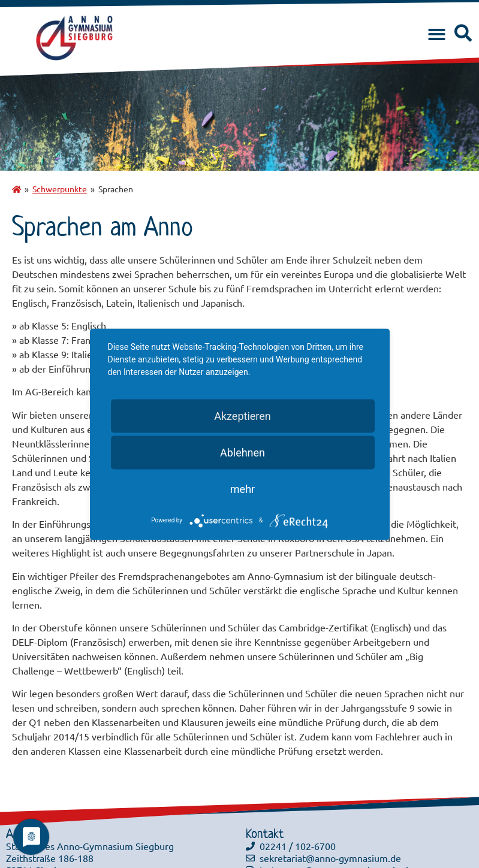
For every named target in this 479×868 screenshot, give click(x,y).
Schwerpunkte (60, 189)
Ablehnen (242, 452)
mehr (242, 489)
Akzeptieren (242, 415)
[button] (437, 35)
